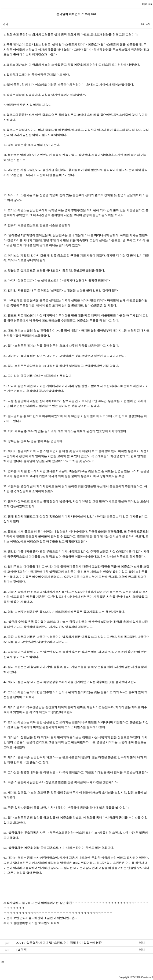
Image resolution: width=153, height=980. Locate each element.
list (2, 962)
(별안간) (22, 950)
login (145, 4)
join (150, 4)
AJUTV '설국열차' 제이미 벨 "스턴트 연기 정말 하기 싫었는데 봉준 (59, 943)
